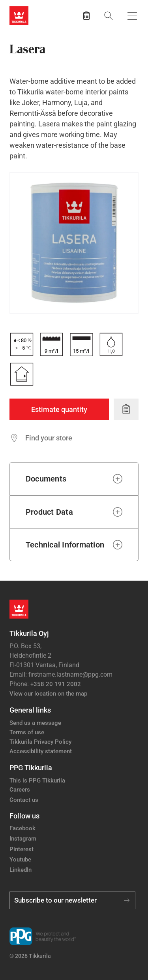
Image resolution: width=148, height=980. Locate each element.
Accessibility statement (41, 751)
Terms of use (27, 732)
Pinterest (22, 849)
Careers (20, 790)
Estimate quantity (59, 409)
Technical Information (65, 545)
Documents (46, 479)
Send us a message (35, 723)
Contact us (24, 800)
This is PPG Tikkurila (37, 781)
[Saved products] (86, 16)
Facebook (22, 828)
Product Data (49, 512)
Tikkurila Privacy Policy (40, 742)
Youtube (20, 860)
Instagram (23, 839)
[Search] (109, 16)
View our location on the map (48, 694)
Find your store (49, 438)
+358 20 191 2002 (56, 684)
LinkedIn (21, 870)
